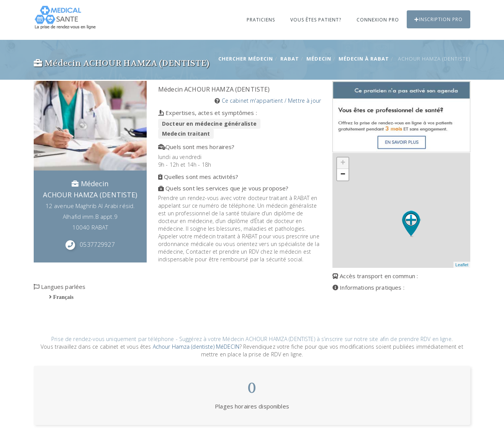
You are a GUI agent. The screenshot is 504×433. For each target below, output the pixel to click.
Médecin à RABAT (364, 59)
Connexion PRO (378, 20)
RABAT (290, 59)
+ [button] (343, 163)
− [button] (343, 175)
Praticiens (261, 20)
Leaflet (462, 265)
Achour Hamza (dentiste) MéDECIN (196, 347)
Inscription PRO (439, 19)
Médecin (319, 59)
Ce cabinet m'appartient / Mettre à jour (271, 101)
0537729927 (97, 244)
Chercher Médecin (246, 59)
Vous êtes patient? (316, 20)
